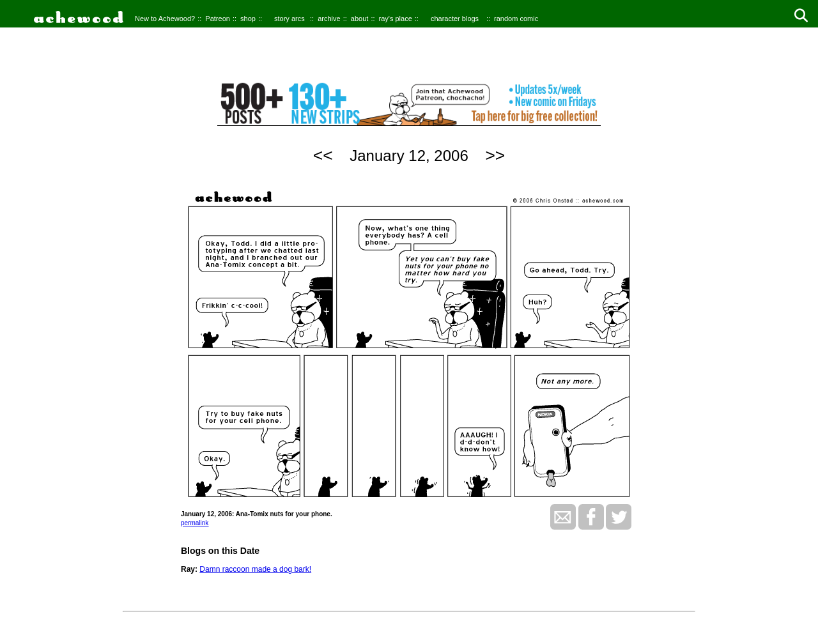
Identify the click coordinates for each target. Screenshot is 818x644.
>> (495, 155)
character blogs (455, 19)
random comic (516, 19)
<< (323, 155)
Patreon (218, 19)
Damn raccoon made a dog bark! (255, 569)
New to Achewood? (165, 19)
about (360, 19)
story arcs (289, 19)
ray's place (396, 19)
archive (329, 19)
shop (248, 19)
